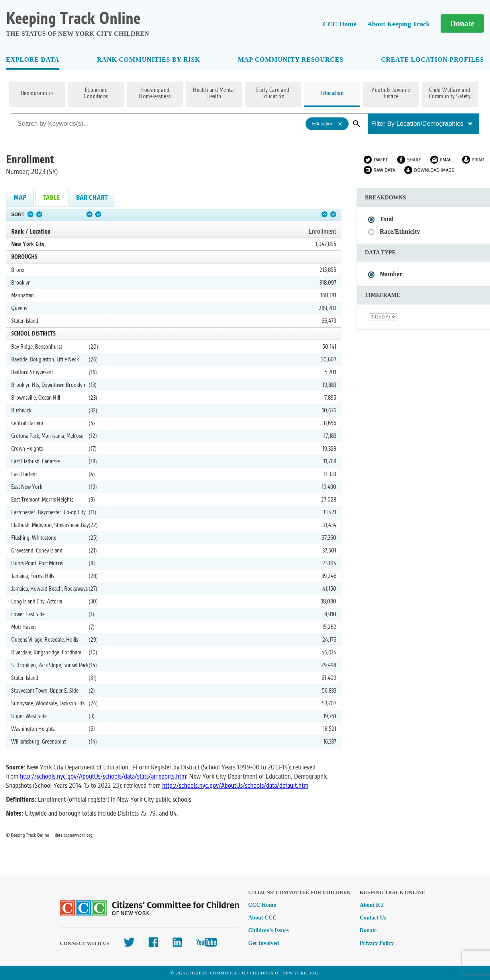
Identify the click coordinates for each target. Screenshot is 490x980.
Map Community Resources (291, 60)
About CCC (262, 918)
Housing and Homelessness (155, 94)
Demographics (37, 94)
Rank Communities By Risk (148, 60)
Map (20, 198)
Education (332, 94)
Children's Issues (269, 930)
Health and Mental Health (214, 94)
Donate (462, 23)
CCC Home (340, 24)
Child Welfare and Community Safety (450, 94)
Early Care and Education (273, 94)
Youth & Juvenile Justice (391, 94)
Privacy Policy (377, 943)
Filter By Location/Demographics (422, 124)
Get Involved (264, 943)
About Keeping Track (399, 24)
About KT (372, 905)
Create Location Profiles (432, 60)
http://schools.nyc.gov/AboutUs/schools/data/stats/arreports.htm (103, 776)
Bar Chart (92, 198)
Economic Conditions (96, 94)
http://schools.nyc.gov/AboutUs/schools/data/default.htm (235, 786)
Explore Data (33, 60)
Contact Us (373, 918)
